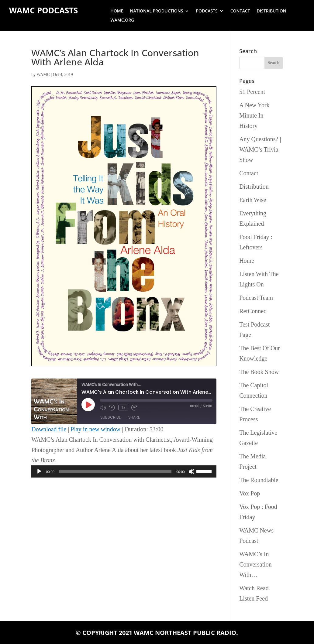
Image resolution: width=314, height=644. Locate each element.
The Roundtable (259, 480)
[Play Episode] (88, 405)
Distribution (272, 11)
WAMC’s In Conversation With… (255, 564)
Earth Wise (253, 200)
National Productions (157, 11)
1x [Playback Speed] (123, 407)
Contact (240, 11)
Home (117, 11)
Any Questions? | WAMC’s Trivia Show (260, 149)
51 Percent (252, 92)
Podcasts (207, 11)
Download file (49, 429)
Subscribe (110, 417)
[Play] (39, 471)
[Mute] (192, 471)
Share (134, 417)
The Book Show (259, 372)
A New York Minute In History (254, 115)
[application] (124, 471)
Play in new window (95, 429)
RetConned (253, 311)
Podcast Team (256, 298)
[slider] (115, 471)
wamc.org (122, 20)
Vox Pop (250, 493)
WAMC (43, 75)
